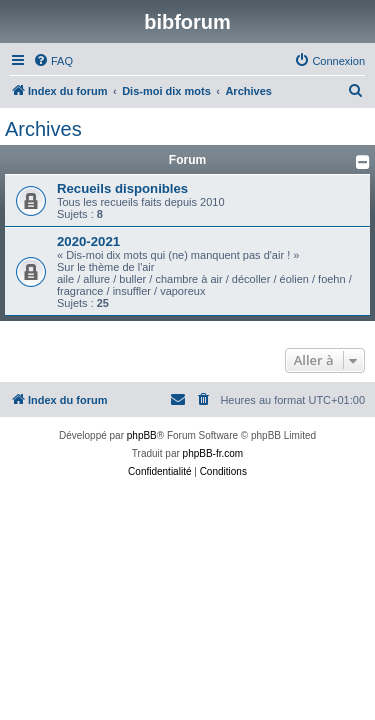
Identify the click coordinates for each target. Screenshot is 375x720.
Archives (43, 129)
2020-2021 (88, 241)
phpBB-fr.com (213, 453)
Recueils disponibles (122, 188)
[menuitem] (53, 61)
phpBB (142, 435)
